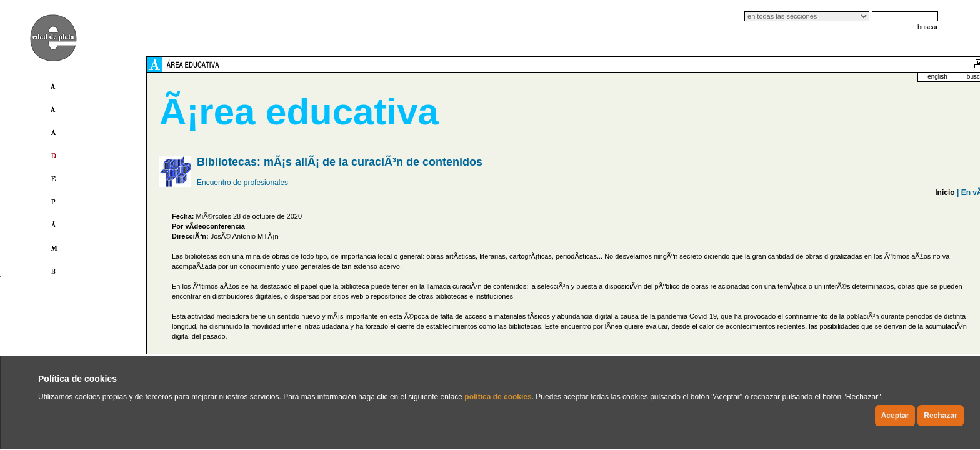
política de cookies (498, 397)
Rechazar (940, 416)
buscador (825, 77)
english (782, 77)
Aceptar (895, 416)
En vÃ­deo (823, 192)
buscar (928, 27)
